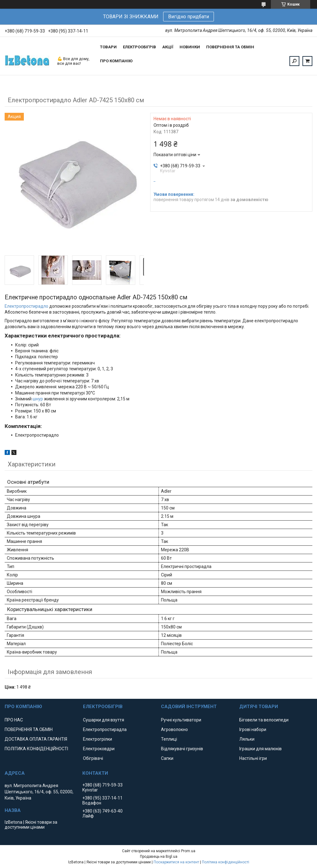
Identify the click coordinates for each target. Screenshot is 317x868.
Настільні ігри (253, 758)
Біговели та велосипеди (264, 720)
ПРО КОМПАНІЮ (116, 61)
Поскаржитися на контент (176, 862)
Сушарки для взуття (104, 720)
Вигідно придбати (189, 17)
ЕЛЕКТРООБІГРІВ (139, 47)
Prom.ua (188, 851)
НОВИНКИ (190, 47)
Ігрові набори (253, 729)
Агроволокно (174, 729)
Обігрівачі (93, 758)
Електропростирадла (105, 729)
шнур (38, 399)
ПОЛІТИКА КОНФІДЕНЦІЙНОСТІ (36, 749)
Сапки (167, 758)
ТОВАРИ (108, 47)
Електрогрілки (98, 739)
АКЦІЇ (168, 47)
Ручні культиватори (181, 720)
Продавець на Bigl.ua (159, 857)
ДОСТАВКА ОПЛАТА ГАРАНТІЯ (36, 739)
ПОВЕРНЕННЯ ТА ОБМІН (230, 47)
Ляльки (247, 739)
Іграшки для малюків (261, 749)
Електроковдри (99, 749)
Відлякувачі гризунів (182, 749)
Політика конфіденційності (226, 862)
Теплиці (169, 739)
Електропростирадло (26, 306)
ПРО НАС (14, 720)
